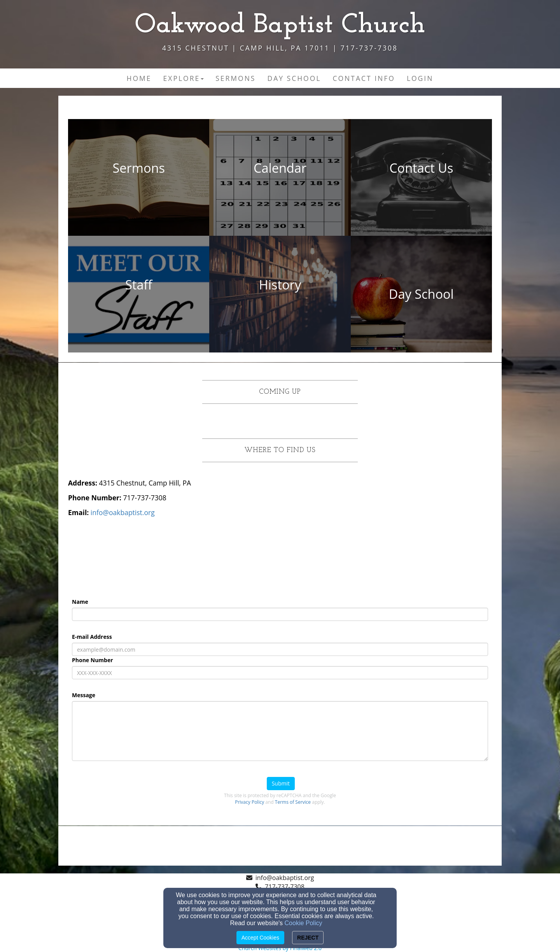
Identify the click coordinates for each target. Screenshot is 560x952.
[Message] (280, 731)
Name (80, 602)
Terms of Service (293, 802)
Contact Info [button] (364, 78)
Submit (281, 783)
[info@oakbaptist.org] (123, 512)
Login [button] (420, 78)
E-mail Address (92, 637)
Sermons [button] (235, 78)
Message (84, 695)
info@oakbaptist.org (285, 878)
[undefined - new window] (139, 177)
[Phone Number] (280, 673)
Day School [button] (294, 78)
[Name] (280, 614)
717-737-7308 (285, 887)
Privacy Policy (249, 802)
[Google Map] (387, 536)
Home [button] (139, 78)
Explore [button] (184, 78)
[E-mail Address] (280, 649)
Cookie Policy (304, 923)
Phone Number (93, 660)
